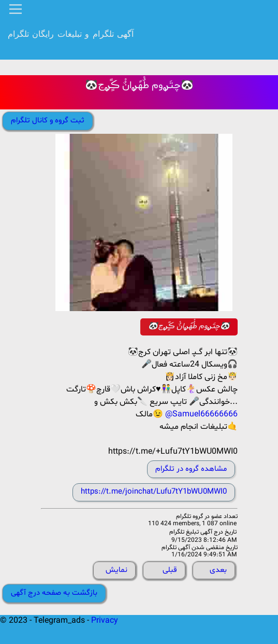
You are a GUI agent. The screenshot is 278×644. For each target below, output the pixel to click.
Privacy (105, 621)
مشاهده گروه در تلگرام (191, 469)
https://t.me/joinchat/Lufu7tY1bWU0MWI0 (154, 492)
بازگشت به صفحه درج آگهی (54, 593)
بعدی (218, 570)
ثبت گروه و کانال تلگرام (48, 121)
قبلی (170, 570)
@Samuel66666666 (201, 414)
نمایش (116, 570)
